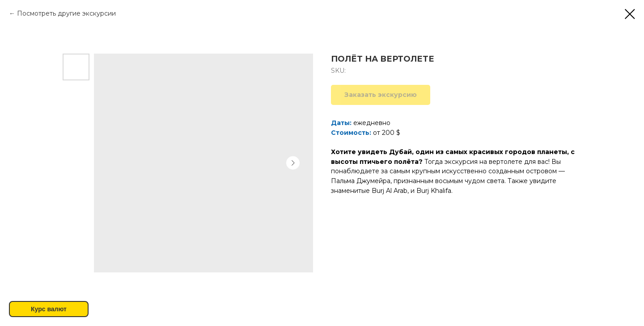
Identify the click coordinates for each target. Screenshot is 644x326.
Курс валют (49, 309)
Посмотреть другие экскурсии (66, 13)
